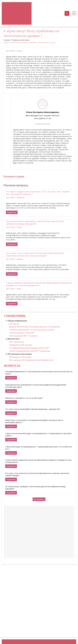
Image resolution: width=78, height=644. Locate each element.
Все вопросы (39, 499)
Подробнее (12, 212)
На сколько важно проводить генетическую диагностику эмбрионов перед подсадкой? (35, 223)
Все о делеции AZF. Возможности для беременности (32, 360)
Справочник (15, 316)
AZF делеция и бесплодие (20, 357)
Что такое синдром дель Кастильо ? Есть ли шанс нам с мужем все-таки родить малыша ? (38, 193)
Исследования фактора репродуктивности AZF (29, 348)
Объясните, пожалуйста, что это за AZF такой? (24, 398)
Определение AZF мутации (21, 345)
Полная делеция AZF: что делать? (23, 336)
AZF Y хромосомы (17, 342)
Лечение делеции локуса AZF (22, 333)
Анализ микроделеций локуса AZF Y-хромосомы (30, 351)
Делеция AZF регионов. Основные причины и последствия (35, 327)
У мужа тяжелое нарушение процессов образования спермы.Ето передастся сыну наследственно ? (39, 284)
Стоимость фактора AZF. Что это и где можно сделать (32, 330)
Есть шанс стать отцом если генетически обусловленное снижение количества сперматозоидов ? (35, 254)
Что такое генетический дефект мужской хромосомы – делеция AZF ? (33, 409)
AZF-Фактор (14, 324)
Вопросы (12, 366)
